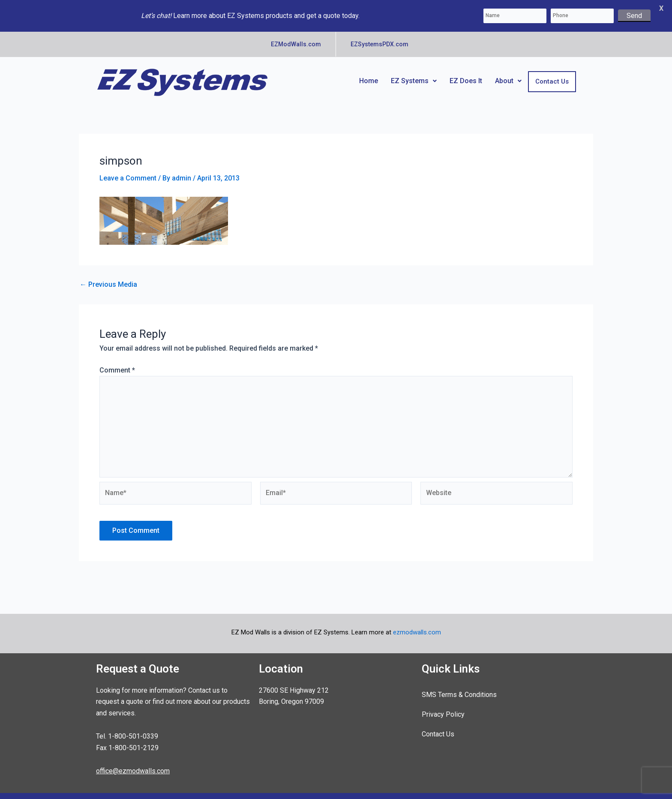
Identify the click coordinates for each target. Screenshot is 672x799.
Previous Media (108, 276)
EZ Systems (414, 73)
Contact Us (552, 73)
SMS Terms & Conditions (459, 686)
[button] (414, 73)
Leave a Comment (128, 170)
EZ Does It (466, 73)
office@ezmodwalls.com (133, 763)
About (508, 73)
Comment (117, 362)
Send (634, 16)
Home (369, 73)
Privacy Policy (443, 706)
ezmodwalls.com (417, 624)
